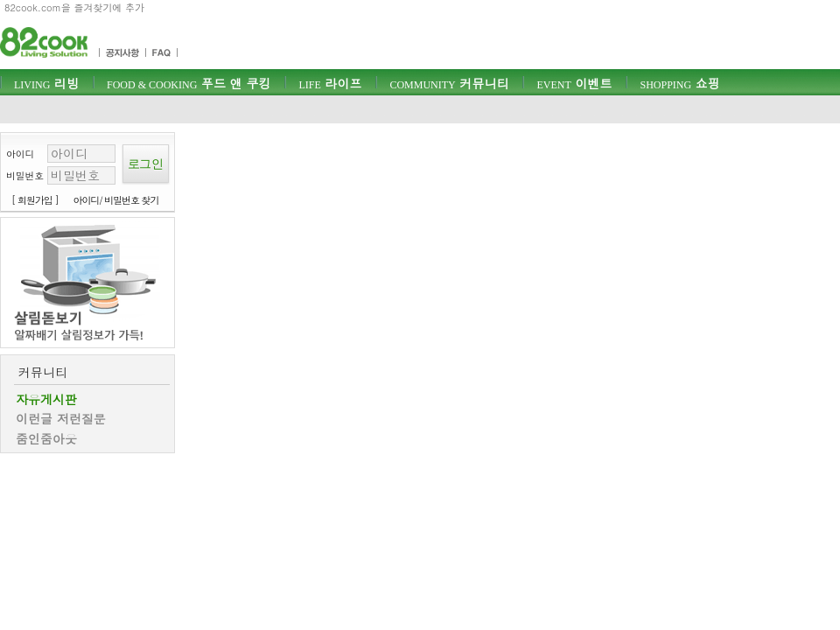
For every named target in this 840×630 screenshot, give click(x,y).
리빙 (46, 83)
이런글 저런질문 (61, 418)
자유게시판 (46, 399)
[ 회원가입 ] (35, 200)
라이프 (330, 83)
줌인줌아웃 (46, 438)
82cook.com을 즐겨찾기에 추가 (74, 7)
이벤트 (574, 83)
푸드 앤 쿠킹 (189, 83)
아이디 (20, 154)
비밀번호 (25, 175)
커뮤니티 (449, 83)
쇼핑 (679, 83)
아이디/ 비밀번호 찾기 (116, 200)
